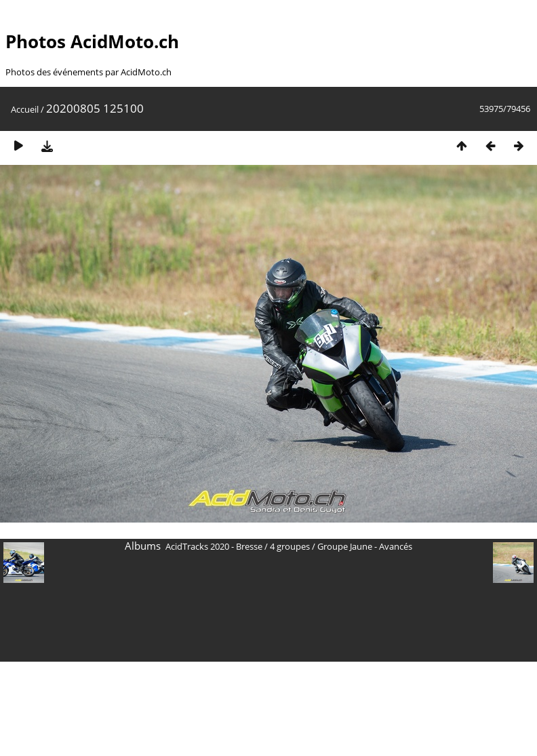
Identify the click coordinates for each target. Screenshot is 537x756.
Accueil (25, 109)
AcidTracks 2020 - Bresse (214, 546)
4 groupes (290, 546)
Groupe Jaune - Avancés (365, 546)
